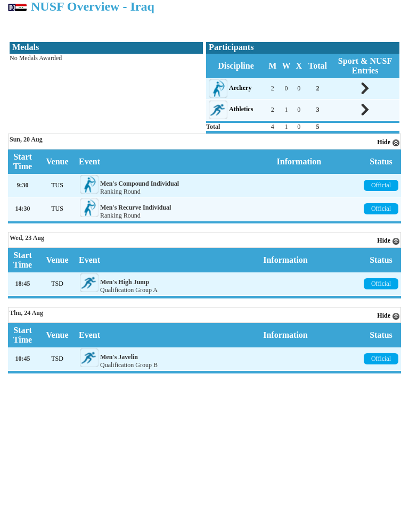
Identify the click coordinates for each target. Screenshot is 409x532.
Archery (240, 88)
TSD (57, 284)
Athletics (241, 109)
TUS (57, 185)
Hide (388, 142)
